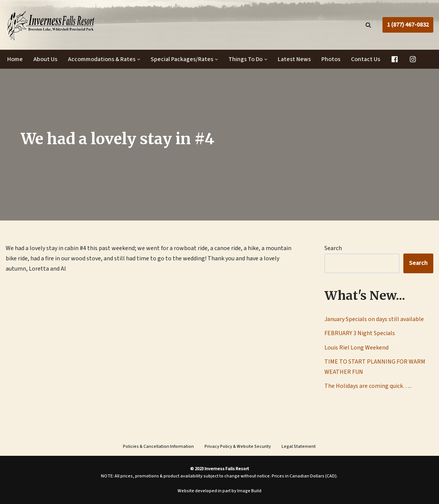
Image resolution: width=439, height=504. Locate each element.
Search (333, 248)
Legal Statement (299, 447)
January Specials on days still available (374, 319)
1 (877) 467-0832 (408, 25)
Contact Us (366, 59)
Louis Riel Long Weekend (356, 348)
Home (15, 59)
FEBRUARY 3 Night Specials (360, 333)
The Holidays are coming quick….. (368, 386)
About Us (45, 59)
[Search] (368, 25)
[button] (139, 59)
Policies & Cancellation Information (158, 447)
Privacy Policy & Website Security (238, 447)
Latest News (294, 59)
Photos (331, 59)
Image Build (249, 491)
